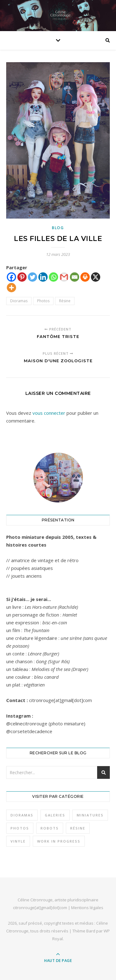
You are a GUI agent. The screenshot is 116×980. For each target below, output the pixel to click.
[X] (96, 277)
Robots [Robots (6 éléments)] (50, 828)
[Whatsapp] (54, 277)
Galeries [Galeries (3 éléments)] (55, 815)
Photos (43, 301)
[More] (11, 288)
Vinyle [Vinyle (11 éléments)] (18, 841)
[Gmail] (64, 277)
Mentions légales (87, 908)
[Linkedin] (43, 277)
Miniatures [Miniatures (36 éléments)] (90, 815)
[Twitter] (32, 277)
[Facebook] (11, 277)
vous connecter (49, 413)
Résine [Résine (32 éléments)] (78, 828)
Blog (58, 228)
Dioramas (19, 301)
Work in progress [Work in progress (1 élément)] (59, 841)
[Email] (75, 277)
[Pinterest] (22, 277)
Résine (65, 301)
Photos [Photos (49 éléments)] (20, 828)
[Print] (85, 277)
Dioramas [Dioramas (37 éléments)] (22, 815)
